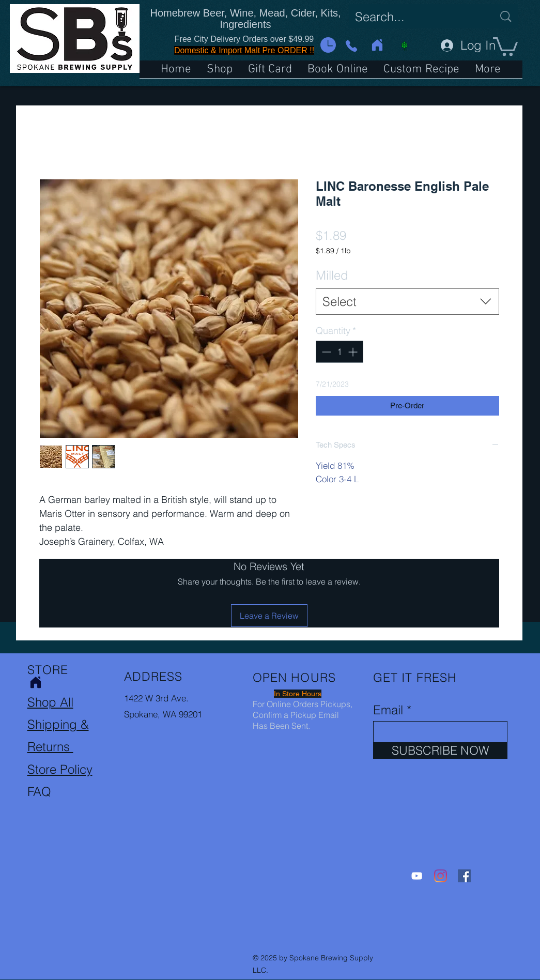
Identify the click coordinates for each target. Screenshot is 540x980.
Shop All (50, 702)
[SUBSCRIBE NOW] (440, 751)
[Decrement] (325, 352)
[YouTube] (417, 876)
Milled (332, 275)
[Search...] (417, 17)
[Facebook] (464, 876)
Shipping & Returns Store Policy (60, 747)
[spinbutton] (340, 352)
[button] (328, 45)
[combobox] (407, 302)
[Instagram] (441, 876)
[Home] (377, 45)
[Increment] (354, 352)
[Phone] (352, 46)
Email (388, 710)
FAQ (39, 792)
